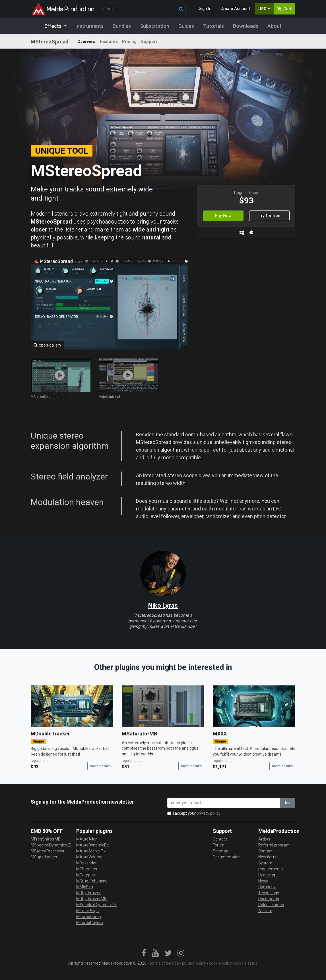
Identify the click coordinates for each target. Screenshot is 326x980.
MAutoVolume (89, 857)
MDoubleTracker (50, 734)
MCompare (86, 875)
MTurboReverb (90, 923)
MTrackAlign (87, 911)
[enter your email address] (224, 803)
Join (288, 803)
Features (109, 41)
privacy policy (209, 813)
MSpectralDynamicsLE (51, 845)
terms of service (164, 963)
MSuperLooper (44, 857)
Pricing (129, 41)
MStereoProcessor (48, 851)
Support (149, 41)
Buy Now (223, 216)
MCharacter (87, 869)
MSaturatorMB (139, 734)
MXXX (220, 734)
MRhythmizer (88, 893)
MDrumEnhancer (91, 881)
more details (100, 766)
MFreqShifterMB (46, 839)
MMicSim (85, 887)
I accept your (197, 813)
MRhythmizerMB (91, 899)
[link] (144, 953)
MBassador (86, 863)
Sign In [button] (205, 9)
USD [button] (262, 9)
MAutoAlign (87, 839)
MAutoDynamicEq (92, 845)
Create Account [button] (235, 9)
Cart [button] (284, 9)
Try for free (270, 216)
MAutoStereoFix (91, 851)
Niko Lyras (163, 605)
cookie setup (246, 963)
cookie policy (220, 963)
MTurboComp (89, 917)
